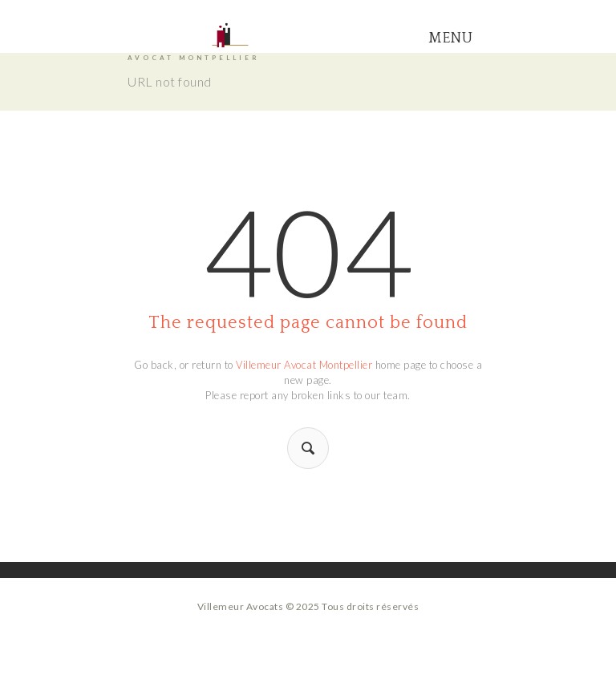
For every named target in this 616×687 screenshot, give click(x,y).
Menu (450, 38)
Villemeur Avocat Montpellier (304, 365)
